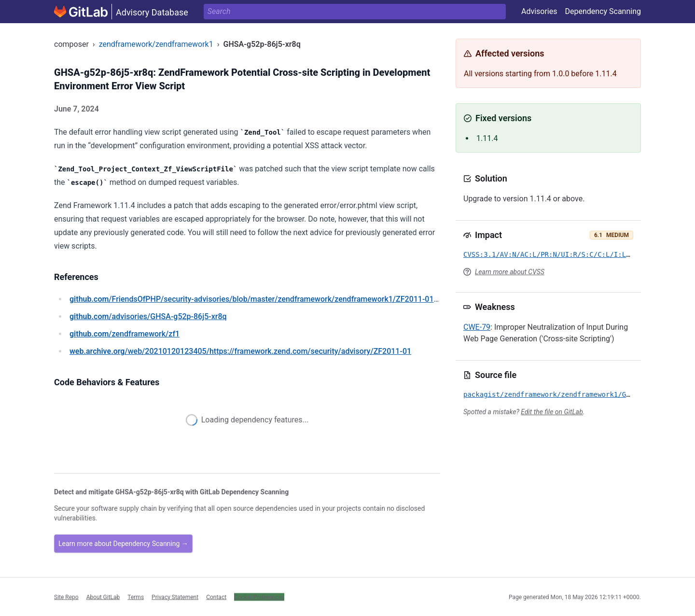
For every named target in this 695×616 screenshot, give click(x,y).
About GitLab (103, 597)
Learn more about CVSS (510, 272)
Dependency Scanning (603, 11)
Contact (216, 597)
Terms (136, 597)
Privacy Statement (175, 597)
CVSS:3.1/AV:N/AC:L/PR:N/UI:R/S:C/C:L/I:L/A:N (553, 254)
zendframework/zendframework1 (156, 44)
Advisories (539, 11)
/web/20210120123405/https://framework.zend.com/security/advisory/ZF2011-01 (240, 351)
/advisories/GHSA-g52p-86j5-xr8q (148, 316)
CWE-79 (477, 327)
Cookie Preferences (259, 597)
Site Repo (66, 597)
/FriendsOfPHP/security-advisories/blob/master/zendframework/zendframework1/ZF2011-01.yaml (261, 299)
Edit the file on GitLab (552, 412)
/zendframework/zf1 (125, 334)
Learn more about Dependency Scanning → (123, 544)
